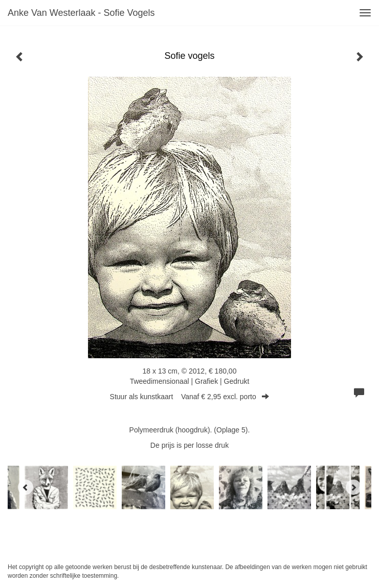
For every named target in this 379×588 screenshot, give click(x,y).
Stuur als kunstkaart (190, 397)
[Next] (353, 487)
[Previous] (26, 487)
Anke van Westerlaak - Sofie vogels (81, 13)
